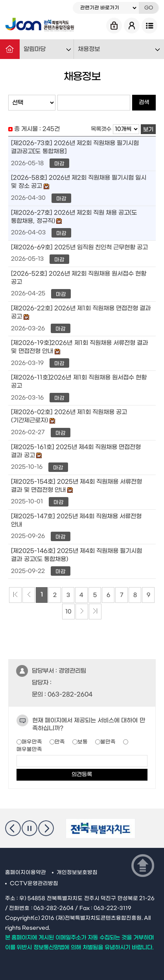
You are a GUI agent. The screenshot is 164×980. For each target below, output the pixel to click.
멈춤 (29, 828)
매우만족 (32, 742)
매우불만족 (29, 749)
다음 (46, 828)
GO (149, 8)
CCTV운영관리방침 (34, 884)
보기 (148, 130)
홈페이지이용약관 (26, 873)
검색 (144, 102)
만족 (60, 742)
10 (68, 612)
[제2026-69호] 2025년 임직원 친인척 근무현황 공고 (79, 247)
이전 (13, 828)
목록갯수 (101, 129)
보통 (83, 742)
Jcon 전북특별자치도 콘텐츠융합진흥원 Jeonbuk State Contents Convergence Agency (40, 26)
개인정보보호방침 (77, 873)
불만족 (108, 742)
